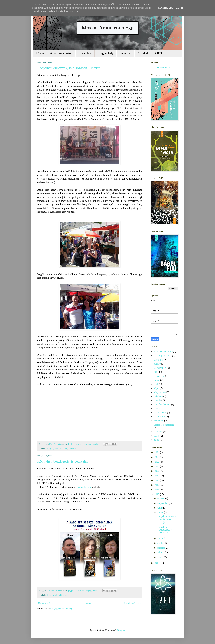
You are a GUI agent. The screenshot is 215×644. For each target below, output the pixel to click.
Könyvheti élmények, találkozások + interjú (69, 68)
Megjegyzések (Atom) (61, 609)
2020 (157, 471)
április (161, 543)
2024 (157, 452)
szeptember (163, 503)
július (160, 508)
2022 (157, 462)
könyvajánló (160, 392)
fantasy (157, 364)
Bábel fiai (125, 53)
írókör (157, 380)
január (161, 557)
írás (156, 372)
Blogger (121, 630)
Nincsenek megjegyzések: (87, 444)
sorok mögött (160, 413)
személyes (63, 448)
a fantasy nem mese (163, 352)
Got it (180, 8)
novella (157, 400)
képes (156, 388)
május (161, 538)
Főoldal (88, 603)
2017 (157, 485)
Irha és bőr (85, 53)
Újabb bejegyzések (47, 603)
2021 (157, 466)
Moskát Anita (163, 68)
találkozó (72, 448)
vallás (157, 436)
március (161, 548)
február (161, 552)
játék (156, 384)
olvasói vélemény (162, 404)
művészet (158, 396)
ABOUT (160, 53)
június (161, 512)
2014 (157, 563)
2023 (157, 457)
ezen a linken (84, 487)
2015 (157, 494)
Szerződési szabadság (164, 425)
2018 (157, 480)
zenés (156, 440)
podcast (157, 408)
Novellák (143, 53)
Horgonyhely (105, 53)
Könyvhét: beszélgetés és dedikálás (63, 461)
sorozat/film (160, 417)
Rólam (40, 53)
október (161, 498)
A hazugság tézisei (61, 53)
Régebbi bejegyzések (131, 603)
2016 (157, 490)
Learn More (166, 8)
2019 (157, 476)
